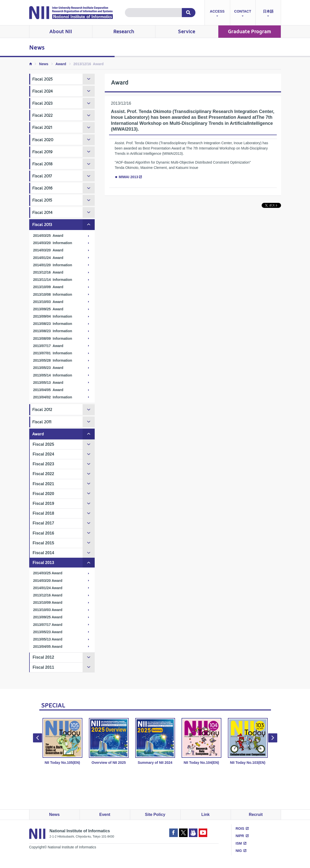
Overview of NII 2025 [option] (109, 741)
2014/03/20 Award (48, 250)
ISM (239, 843)
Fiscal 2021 (42, 127)
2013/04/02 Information (53, 397)
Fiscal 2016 (42, 188)
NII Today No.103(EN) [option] (248, 741)
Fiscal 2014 (42, 213)
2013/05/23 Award (48, 368)
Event (105, 815)
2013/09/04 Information (53, 316)
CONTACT (243, 14)
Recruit (256, 815)
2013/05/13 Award (48, 383)
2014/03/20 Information (53, 243)
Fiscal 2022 (42, 115)
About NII (61, 32)
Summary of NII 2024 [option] (155, 741)
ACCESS (217, 14)
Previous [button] (38, 738)
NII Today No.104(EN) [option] (201, 741)
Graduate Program (249, 32)
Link (206, 815)
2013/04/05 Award (48, 390)
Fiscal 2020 (43, 140)
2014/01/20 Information (53, 265)
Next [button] (273, 738)
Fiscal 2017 (42, 176)
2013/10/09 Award (48, 287)
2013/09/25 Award (48, 309)
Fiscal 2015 (42, 200)
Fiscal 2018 (42, 164)
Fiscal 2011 (42, 422)
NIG (239, 851)
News (44, 64)
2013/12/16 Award (48, 272)
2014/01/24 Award (48, 258)
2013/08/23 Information (53, 324)
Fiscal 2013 (42, 225)
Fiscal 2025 (42, 79)
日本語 (268, 14)
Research (124, 32)
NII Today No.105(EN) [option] (62, 741)
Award (61, 64)
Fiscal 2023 (42, 103)
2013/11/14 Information (53, 280)
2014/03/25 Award (48, 236)
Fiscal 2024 (43, 91)
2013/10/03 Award (48, 302)
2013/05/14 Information (53, 375)
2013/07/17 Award (48, 346)
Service (187, 32)
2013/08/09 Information (53, 338)
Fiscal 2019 (42, 152)
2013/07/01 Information (53, 353)
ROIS (240, 828)
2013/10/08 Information (53, 294)
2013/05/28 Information (53, 360)
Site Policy (155, 815)
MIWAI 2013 (129, 177)
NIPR (240, 836)
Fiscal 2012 (42, 410)
